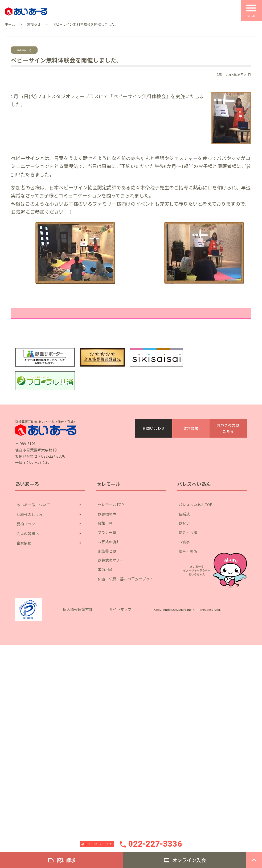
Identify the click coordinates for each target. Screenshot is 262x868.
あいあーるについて (50, 505)
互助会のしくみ (50, 514)
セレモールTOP (111, 504)
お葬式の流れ (109, 542)
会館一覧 (105, 523)
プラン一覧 (107, 532)
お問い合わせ (154, 428)
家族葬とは (107, 551)
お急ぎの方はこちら (228, 428)
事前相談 (105, 569)
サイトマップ (120, 609)
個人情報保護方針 (78, 609)
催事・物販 (188, 551)
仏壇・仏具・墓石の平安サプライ (126, 579)
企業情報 (50, 543)
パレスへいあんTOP (195, 504)
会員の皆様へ (50, 533)
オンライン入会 (185, 860)
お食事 (184, 542)
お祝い (184, 523)
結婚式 (184, 514)
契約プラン (50, 524)
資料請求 (191, 428)
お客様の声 (107, 514)
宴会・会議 (188, 532)
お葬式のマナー (111, 560)
